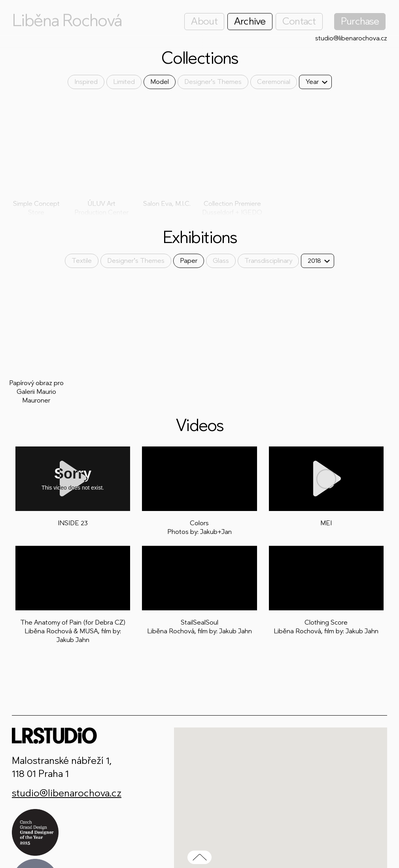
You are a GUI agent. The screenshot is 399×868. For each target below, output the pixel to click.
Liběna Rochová (67, 21)
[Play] (73, 479)
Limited (124, 82)
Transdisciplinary (268, 261)
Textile (82, 261)
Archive (250, 21)
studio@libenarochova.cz (351, 38)
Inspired (86, 82)
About (204, 21)
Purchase (360, 21)
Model (160, 82)
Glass (221, 261)
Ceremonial (274, 82)
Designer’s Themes (213, 82)
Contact (299, 21)
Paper (189, 261)
